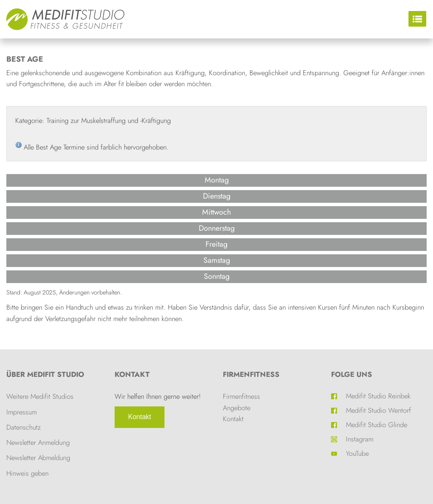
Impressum (22, 412)
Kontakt (140, 417)
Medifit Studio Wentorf (378, 410)
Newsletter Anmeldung (38, 442)
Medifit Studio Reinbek (378, 396)
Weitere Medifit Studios (40, 396)
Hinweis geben (27, 473)
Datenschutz (23, 427)
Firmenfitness (251, 374)
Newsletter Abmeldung (38, 458)
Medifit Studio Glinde (377, 425)
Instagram (360, 439)
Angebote (237, 408)
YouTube (357, 453)
